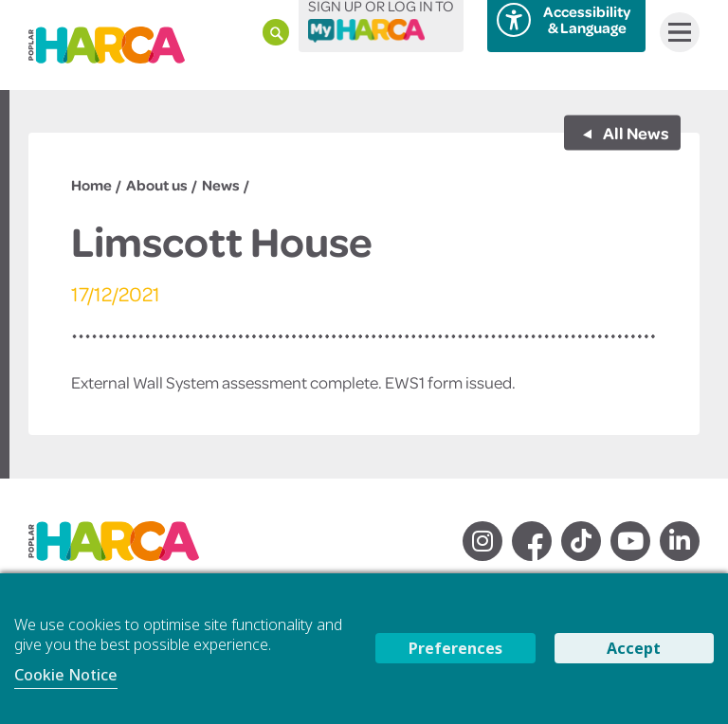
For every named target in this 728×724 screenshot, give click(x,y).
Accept (634, 648)
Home (91, 185)
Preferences (455, 648)
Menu (675, 32)
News (221, 185)
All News (635, 132)
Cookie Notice (66, 675)
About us (157, 185)
